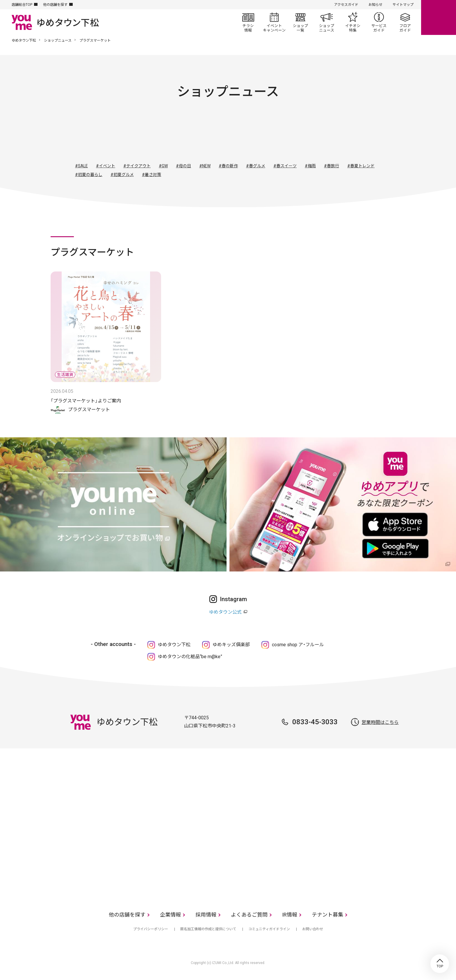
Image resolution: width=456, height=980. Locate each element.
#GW (163, 166)
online (439, 17)
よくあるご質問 (249, 915)
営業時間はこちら (380, 722)
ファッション (181, 136)
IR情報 (290, 915)
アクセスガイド (346, 5)
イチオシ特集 (353, 22)
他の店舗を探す (55, 5)
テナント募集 (327, 915)
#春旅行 (332, 166)
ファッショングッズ (212, 136)
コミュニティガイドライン (269, 929)
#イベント (106, 166)
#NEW (205, 166)
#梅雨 (310, 166)
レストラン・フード (275, 136)
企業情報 (170, 915)
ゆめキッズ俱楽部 (231, 645)
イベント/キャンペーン (274, 22)
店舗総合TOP (22, 5)
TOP (440, 964)
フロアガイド (405, 22)
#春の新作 (228, 166)
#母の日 (184, 166)
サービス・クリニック (307, 136)
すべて (149, 136)
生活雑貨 (244, 136)
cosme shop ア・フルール (298, 645)
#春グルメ (256, 166)
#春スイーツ (285, 166)
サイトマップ (403, 5)
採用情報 (206, 915)
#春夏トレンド (361, 166)
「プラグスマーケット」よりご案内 (86, 401)
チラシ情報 (248, 22)
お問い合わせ (313, 929)
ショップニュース (327, 22)
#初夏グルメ (122, 175)
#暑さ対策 (152, 175)
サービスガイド (379, 22)
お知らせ (375, 5)
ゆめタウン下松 (24, 40)
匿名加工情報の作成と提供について (208, 929)
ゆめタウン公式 (225, 612)
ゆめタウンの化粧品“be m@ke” (190, 657)
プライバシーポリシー (151, 929)
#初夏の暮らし (89, 175)
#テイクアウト (137, 166)
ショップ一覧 (300, 22)
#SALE (81, 166)
